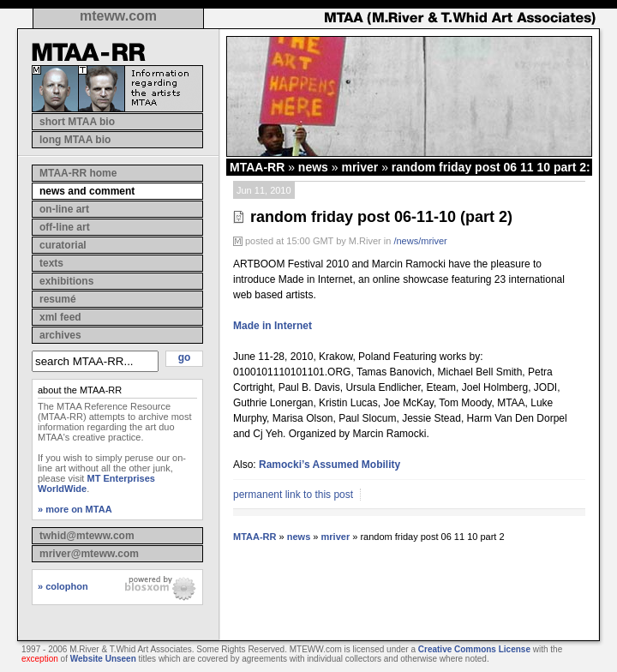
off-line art (65, 227)
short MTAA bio (77, 122)
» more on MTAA (75, 509)
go (185, 357)
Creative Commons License (474, 649)
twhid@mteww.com (87, 536)
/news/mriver (420, 241)
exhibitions (66, 281)
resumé (58, 299)
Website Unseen (103, 659)
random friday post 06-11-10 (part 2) (381, 217)
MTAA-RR (257, 167)
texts (51, 263)
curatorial (63, 245)
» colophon (63, 586)
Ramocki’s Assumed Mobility (329, 465)
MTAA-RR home (78, 173)
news (313, 167)
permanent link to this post (293, 495)
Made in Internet (273, 326)
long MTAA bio (75, 140)
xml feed (60, 317)
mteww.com (118, 16)
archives (60, 335)
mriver (359, 167)
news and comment (87, 191)
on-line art (64, 209)
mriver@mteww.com (89, 554)
